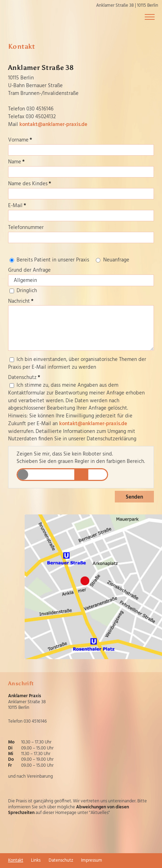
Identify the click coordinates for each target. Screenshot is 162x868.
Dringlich (27, 291)
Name (16, 162)
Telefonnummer (26, 228)
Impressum (92, 860)
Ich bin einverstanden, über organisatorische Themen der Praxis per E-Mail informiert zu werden (77, 363)
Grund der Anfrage (29, 270)
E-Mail (17, 206)
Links (36, 860)
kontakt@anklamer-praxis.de (53, 125)
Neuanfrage (116, 260)
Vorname (20, 140)
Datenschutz (24, 378)
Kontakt (16, 860)
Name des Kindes (30, 184)
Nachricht (21, 301)
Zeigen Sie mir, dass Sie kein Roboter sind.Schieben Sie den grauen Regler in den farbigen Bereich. (81, 458)
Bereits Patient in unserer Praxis (53, 260)
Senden (134, 497)
